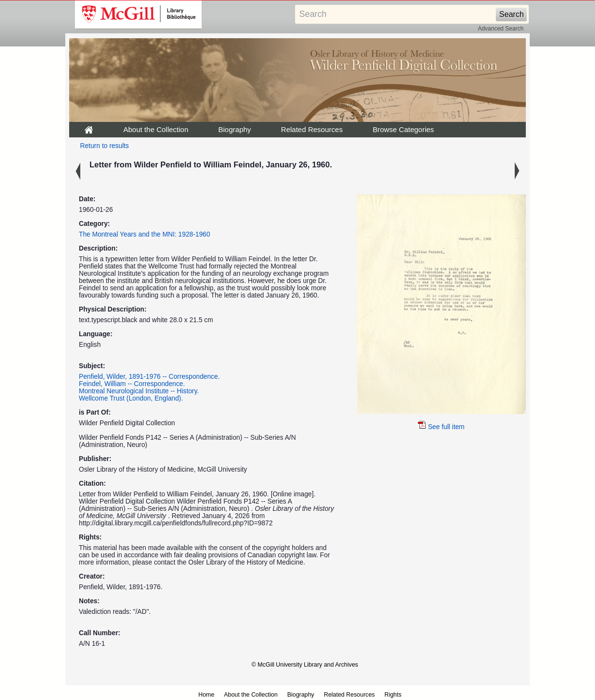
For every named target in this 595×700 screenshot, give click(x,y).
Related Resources (312, 129)
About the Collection (156, 129)
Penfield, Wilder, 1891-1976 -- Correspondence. (149, 377)
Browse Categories (403, 129)
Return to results (105, 146)
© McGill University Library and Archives (305, 665)
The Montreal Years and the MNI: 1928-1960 (144, 234)
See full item (441, 427)
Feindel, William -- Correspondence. (132, 384)
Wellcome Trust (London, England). (131, 398)
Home (206, 695)
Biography (235, 129)
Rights (393, 695)
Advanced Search (501, 29)
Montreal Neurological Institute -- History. (139, 391)
